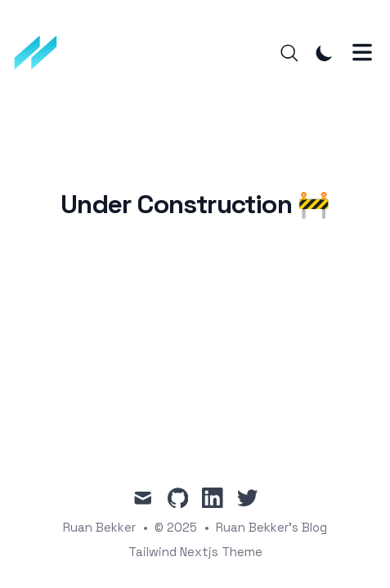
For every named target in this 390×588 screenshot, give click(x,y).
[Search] (289, 53)
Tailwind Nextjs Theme (195, 552)
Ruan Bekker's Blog (271, 527)
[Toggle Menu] (362, 52)
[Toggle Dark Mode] (325, 53)
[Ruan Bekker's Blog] (41, 53)
